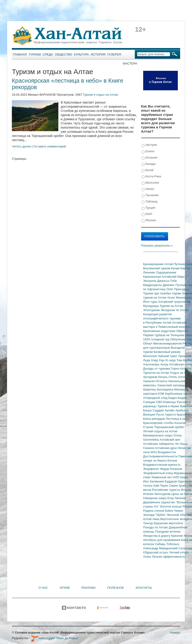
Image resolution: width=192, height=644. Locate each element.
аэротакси (151, 394)
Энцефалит (152, 469)
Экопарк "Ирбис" (155, 515)
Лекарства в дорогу (157, 536)
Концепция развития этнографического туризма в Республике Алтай (162, 318)
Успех (148, 557)
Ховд (155, 360)
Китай (148, 170)
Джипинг (169, 285)
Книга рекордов (154, 419)
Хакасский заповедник (173, 385)
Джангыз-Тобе (167, 281)
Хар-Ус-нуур (168, 360)
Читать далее (21, 146)
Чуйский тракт (168, 356)
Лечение (150, 272)
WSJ (154, 452)
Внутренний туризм (157, 268)
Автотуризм (163, 494)
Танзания (150, 195)
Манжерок (181, 389)
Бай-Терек (161, 486)
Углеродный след (156, 398)
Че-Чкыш (181, 444)
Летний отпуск (179, 552)
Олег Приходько (178, 289)
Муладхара (151, 306)
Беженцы (170, 402)
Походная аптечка (168, 532)
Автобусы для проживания (162, 540)
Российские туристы (167, 490)
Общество (64, 54)
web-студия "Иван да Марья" (55, 638)
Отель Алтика (178, 377)
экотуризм (151, 377)
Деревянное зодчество (160, 502)
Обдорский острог (156, 552)
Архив (65, 588)
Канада (149, 164)
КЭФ (162, 394)
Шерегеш (150, 389)
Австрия (149, 145)
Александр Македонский (161, 548)
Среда (48, 54)
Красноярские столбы (159, 423)
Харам (177, 293)
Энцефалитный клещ (159, 473)
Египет (148, 151)
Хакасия (149, 381)
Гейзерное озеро (155, 498)
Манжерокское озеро (158, 435)
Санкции (150, 402)
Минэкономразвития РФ (170, 343)
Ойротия (182, 331)
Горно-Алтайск (181, 369)
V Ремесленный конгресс (173, 327)
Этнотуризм (152, 310)
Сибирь (161, 544)
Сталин (149, 427)
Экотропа (150, 281)
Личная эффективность (169, 557)
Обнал (148, 343)
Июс (147, 481)
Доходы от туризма (157, 369)
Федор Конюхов (171, 469)
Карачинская (153, 277)
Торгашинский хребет (169, 427)
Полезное (116, 588)
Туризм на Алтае (171, 306)
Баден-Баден (178, 398)
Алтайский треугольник (175, 302)
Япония (149, 220)
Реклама (89, 588)
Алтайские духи (166, 448)
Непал (148, 189)
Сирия (174, 486)
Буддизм (171, 481)
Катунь (163, 377)
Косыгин (180, 423)
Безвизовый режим (167, 352)
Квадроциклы (153, 285)
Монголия (150, 183)
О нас (43, 588)
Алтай (169, 264)
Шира (184, 477)
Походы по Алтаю (156, 527)
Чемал (179, 511)
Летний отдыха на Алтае (160, 431)
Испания (149, 158)
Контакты (144, 588)
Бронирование (154, 264)
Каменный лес (162, 477)
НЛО (176, 477)
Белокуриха (166, 389)
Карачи (185, 268)
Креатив (177, 536)
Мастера (130, 63)
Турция (148, 208)
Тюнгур (149, 523)
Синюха (149, 448)
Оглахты (162, 381)
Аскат (172, 298)
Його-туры (151, 302)
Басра (148, 410)
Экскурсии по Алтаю (175, 310)
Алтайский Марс (173, 277)
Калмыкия (157, 481)
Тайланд (149, 202)
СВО (160, 402)
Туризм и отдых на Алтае (101, 95)
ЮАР (147, 214)
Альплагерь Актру (156, 364)
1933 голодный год (157, 339)
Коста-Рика (151, 177)
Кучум (176, 268)
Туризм (35, 54)
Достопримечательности (161, 456)
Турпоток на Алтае (157, 373)
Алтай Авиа (152, 519)
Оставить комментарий (50, 146)
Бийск (170, 511)
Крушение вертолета (168, 523)
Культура (82, 54)
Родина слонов (154, 511)
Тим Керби (184, 360)
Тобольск (173, 544)
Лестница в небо (177, 419)
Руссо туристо (166, 415)
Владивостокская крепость (162, 465)
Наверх (175, 633)
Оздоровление (166, 272)
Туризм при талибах (158, 293)
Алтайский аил (170, 440)
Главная (20, 54)
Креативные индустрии (160, 331)
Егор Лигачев (177, 498)
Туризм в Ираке (169, 406)
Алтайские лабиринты (159, 444)
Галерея (114, 54)
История (98, 54)
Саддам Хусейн (164, 410)
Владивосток (167, 452)
